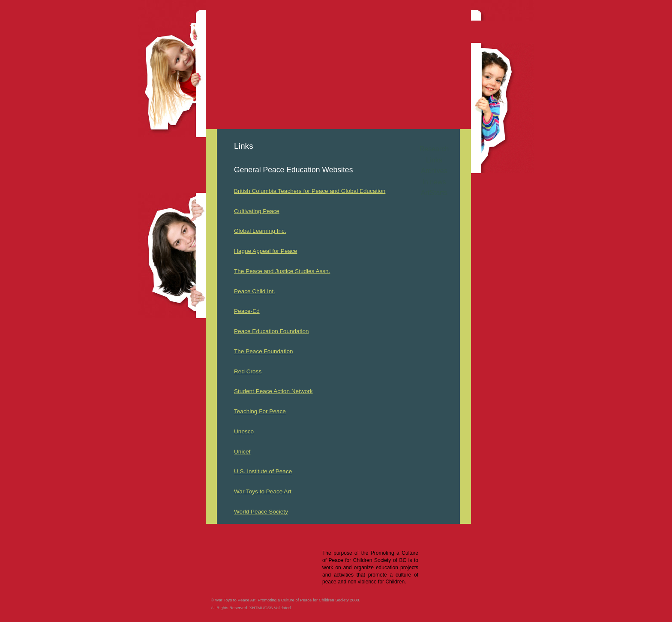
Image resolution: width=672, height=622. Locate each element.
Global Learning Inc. (260, 231)
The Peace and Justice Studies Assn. (282, 271)
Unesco (244, 431)
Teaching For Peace (260, 411)
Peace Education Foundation (271, 331)
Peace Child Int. (255, 291)
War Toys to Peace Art (263, 491)
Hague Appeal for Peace (265, 251)
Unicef (242, 452)
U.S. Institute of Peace (263, 471)
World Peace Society (261, 512)
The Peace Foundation (264, 351)
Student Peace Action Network (273, 391)
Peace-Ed (247, 311)
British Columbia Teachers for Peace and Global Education (310, 191)
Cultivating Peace (257, 211)
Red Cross (248, 371)
